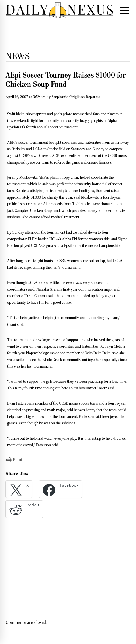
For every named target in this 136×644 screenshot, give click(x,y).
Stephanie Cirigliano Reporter (76, 97)
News (18, 56)
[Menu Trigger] (124, 10)
